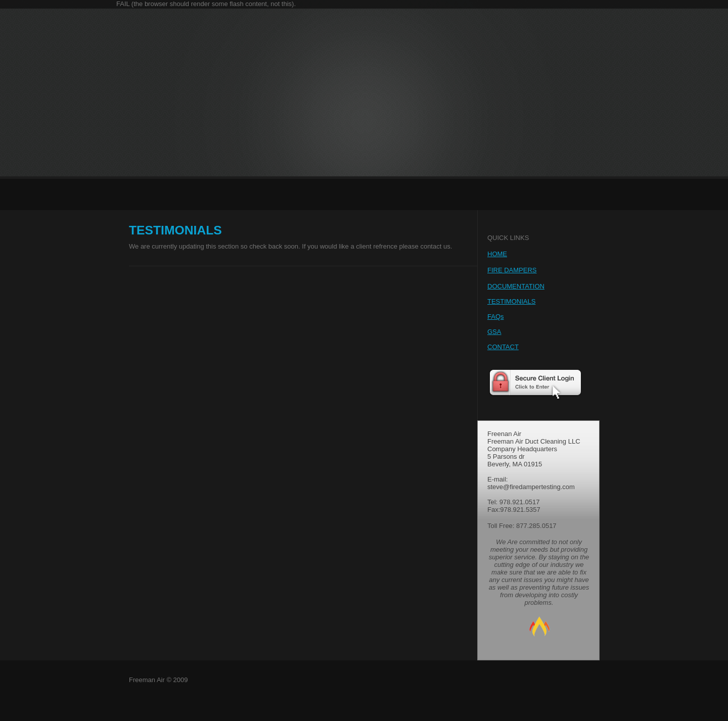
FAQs (496, 317)
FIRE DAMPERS (512, 270)
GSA (494, 332)
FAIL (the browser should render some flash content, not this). (206, 4)
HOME (497, 254)
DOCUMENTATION (516, 286)
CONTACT (503, 347)
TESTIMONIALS (511, 301)
